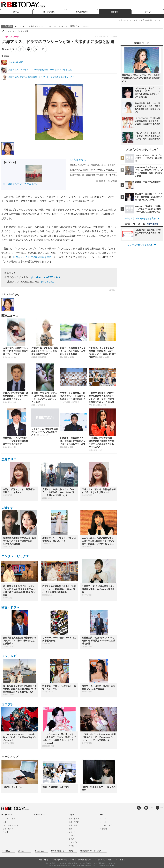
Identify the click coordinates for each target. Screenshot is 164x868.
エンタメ (115, 12)
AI (50, 26)
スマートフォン (9, 819)
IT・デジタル (49, 12)
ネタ (5, 822)
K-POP (86, 26)
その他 (6, 832)
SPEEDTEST (82, 12)
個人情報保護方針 (85, 860)
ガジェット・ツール (11, 825)
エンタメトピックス (15, 556)
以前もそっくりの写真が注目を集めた (34, 257)
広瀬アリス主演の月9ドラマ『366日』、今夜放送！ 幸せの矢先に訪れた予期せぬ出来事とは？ (112, 170)
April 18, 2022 (47, 282)
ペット (104, 822)
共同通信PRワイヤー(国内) (62, 851)
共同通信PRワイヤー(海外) (91, 851)
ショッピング (8, 829)
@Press (21, 851)
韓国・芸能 (73, 825)
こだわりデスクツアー (36, 26)
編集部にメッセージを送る (108, 181)
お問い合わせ (43, 860)
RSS (162, 808)
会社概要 (73, 860)
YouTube (151, 808)
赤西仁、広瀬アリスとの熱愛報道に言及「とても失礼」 (95, 165)
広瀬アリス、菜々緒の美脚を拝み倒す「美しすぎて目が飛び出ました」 (102, 175)
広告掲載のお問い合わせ (59, 860)
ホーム (16, 12)
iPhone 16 (19, 26)
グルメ (104, 819)
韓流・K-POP (74, 822)
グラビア (72, 836)
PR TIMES (6, 851)
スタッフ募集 (119, 860)
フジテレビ (9, 656)
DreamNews (39, 851)
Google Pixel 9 (61, 26)
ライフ (148, 12)
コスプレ (8, 704)
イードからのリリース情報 (102, 860)
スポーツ (72, 832)
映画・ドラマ (10, 608)
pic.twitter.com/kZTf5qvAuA (46, 277)
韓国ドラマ (75, 26)
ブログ (71, 839)
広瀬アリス (80, 160)
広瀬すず (7, 508)
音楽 (71, 829)
